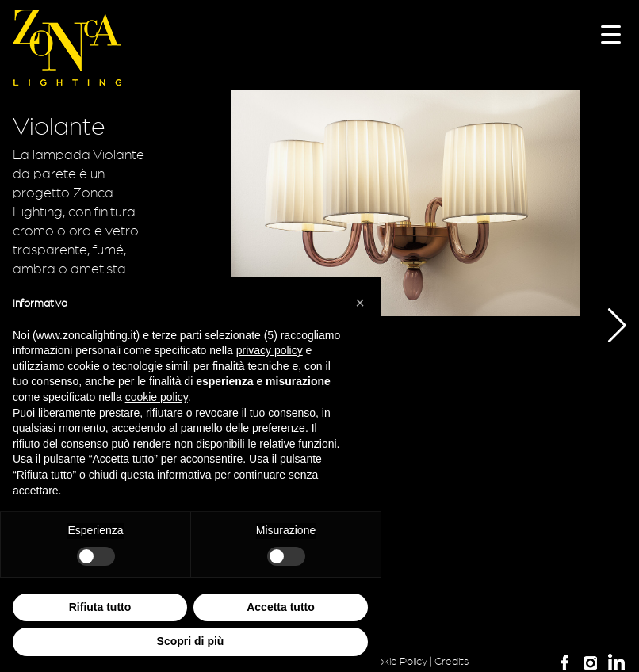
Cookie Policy (396, 662)
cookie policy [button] (157, 397)
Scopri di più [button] (191, 641)
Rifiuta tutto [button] (100, 607)
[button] (605, 326)
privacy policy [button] (270, 350)
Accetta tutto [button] (281, 607)
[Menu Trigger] (611, 34)
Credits (452, 662)
